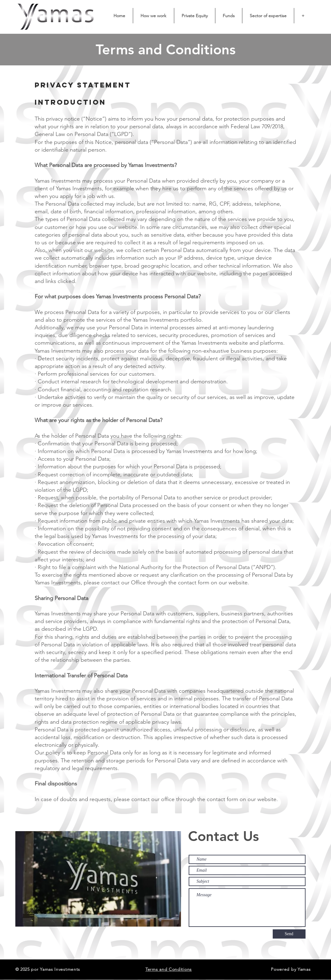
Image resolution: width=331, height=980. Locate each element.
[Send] (289, 934)
